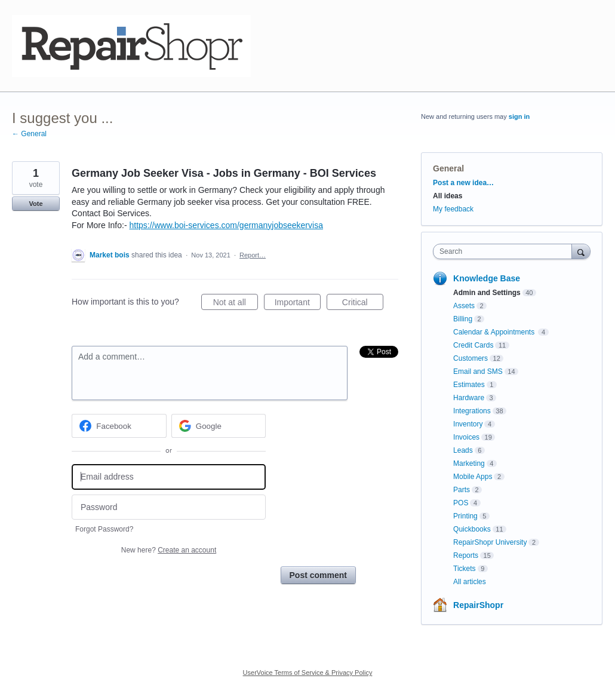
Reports (466, 555)
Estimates (469, 385)
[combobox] (505, 251)
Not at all (236, 304)
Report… (253, 255)
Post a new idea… (463, 183)
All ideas (448, 196)
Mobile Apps (473, 477)
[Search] (581, 251)
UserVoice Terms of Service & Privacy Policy (308, 673)
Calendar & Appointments (495, 332)
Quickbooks (472, 529)
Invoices (466, 437)
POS (461, 503)
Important (298, 304)
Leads (463, 450)
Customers (471, 358)
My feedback (453, 209)
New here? (169, 550)
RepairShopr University (490, 542)
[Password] (169, 507)
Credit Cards (473, 345)
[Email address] (169, 477)
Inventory (468, 424)
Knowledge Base (487, 278)
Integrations (472, 411)
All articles (470, 582)
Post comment (318, 575)
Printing (465, 516)
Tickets (465, 569)
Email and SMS (478, 372)
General (448, 168)
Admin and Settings (487, 293)
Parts (462, 490)
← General (29, 134)
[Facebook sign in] (119, 426)
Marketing (469, 463)
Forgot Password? (104, 529)
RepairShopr (478, 605)
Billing (463, 319)
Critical (363, 304)
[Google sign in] (219, 426)
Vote (36, 204)
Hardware (469, 398)
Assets (464, 306)
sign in (519, 116)
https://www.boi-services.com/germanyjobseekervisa (226, 225)
